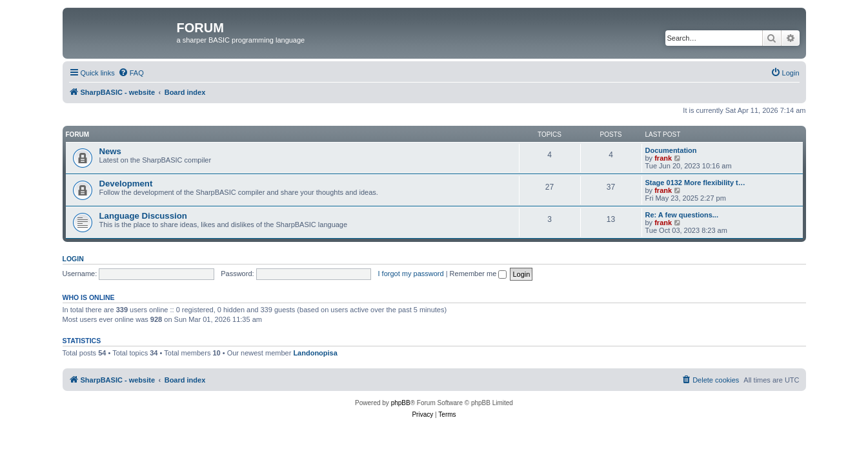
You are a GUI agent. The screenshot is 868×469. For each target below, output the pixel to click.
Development (126, 184)
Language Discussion (143, 216)
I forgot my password (411, 274)
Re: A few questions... (682, 215)
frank (663, 158)
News (110, 151)
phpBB (401, 403)
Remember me (479, 274)
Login (73, 259)
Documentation (671, 150)
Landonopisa (315, 353)
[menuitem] (131, 73)
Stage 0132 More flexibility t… (695, 183)
